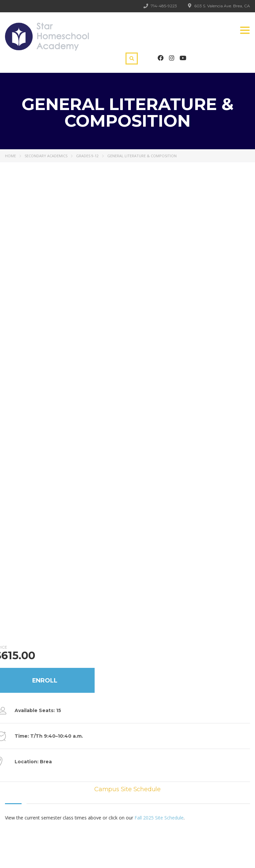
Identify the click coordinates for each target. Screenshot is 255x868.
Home (10, 156)
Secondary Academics (46, 156)
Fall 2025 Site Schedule (159, 818)
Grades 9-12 (87, 156)
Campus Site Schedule (127, 789)
